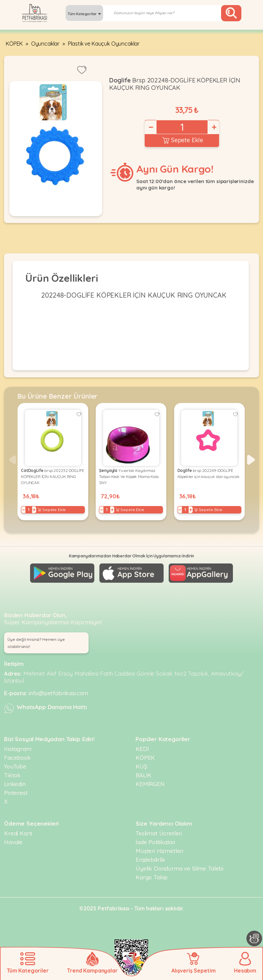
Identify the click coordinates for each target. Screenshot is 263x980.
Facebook (17, 758)
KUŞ (141, 766)
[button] (251, 460)
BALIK (144, 775)
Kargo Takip (152, 877)
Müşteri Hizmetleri (159, 851)
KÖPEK (14, 44)
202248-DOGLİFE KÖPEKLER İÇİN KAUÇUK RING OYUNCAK (134, 295)
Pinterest (16, 793)
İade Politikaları (155, 842)
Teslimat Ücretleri (159, 833)
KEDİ (142, 749)
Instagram (18, 749)
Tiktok (12, 775)
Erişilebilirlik (150, 860)
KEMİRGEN (150, 784)
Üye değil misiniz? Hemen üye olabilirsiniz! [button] (36, 643)
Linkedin (15, 784)
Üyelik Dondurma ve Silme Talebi (180, 868)
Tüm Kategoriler (84, 14)
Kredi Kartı (18, 833)
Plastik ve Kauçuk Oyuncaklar (104, 44)
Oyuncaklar (45, 44)
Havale (13, 842)
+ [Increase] (214, 127)
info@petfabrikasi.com (59, 693)
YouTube (15, 766)
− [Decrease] (150, 127)
